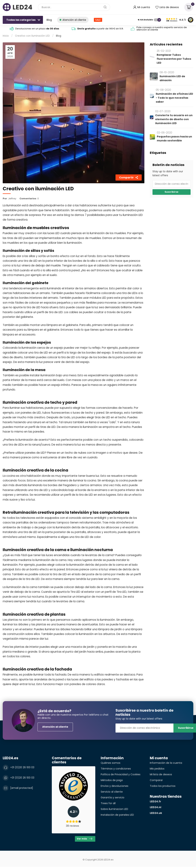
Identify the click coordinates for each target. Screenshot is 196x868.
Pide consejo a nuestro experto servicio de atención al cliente (162, 29)
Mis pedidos (157, 769)
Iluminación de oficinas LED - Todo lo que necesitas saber (174, 98)
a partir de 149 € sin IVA (100, 29)
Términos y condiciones (116, 769)
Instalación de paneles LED (117, 815)
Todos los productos (163, 786)
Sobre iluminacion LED (114, 809)
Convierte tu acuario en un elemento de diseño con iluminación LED (174, 119)
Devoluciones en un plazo (37, 29)
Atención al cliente (55, 727)
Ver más (85, 839)
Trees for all (108, 803)
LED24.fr (155, 801)
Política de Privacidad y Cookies (121, 774)
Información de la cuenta (166, 763)
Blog (49, 20)
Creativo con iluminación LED (32, 36)
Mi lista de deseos (161, 774)
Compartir (129, 177)
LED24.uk (156, 813)
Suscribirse (171, 192)
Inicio (6, 36)
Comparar (156, 780)
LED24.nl (155, 807)
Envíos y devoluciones (115, 786)
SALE (98, 20)
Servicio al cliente (112, 792)
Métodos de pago (112, 780)
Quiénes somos (111, 763)
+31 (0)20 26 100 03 (22, 767)
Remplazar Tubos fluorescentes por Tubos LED (174, 59)
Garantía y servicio (113, 797)
